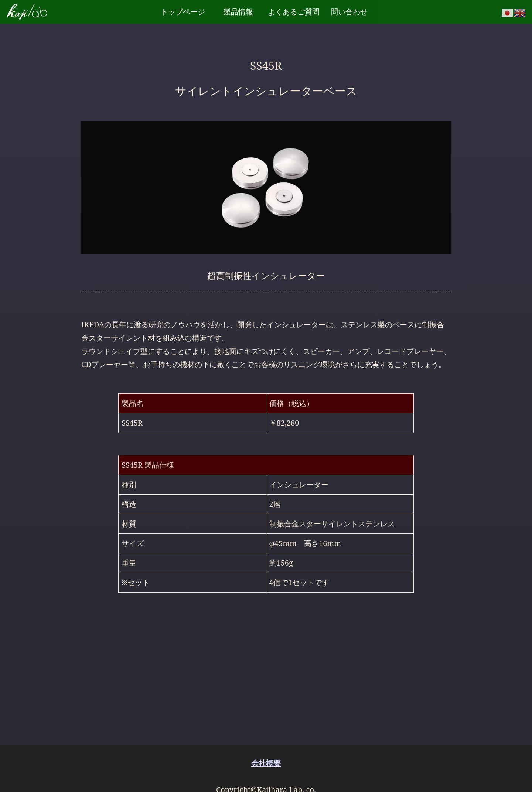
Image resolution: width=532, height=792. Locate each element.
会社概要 (266, 763)
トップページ (183, 12)
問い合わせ (349, 12)
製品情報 (238, 12)
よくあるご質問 (294, 12)
